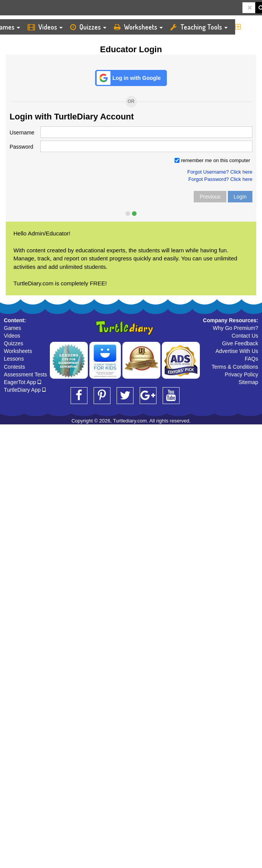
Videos (50, 27)
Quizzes (94, 27)
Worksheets (145, 27)
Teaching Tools (208, 27)
